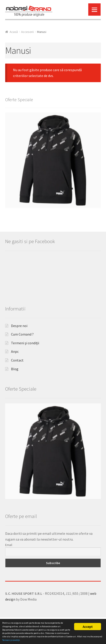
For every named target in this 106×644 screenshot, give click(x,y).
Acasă (14, 32)
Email (9, 564)
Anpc (15, 371)
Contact (17, 379)
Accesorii (27, 32)
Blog (15, 388)
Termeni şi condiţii (25, 362)
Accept (88, 627)
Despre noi (19, 345)
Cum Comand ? (22, 353)
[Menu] (94, 10)
